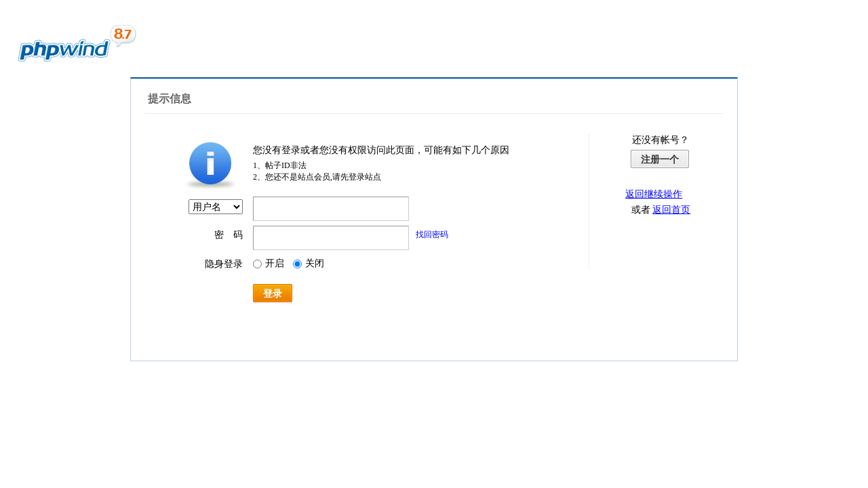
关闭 (309, 263)
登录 (273, 293)
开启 (269, 263)
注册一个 (660, 159)
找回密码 (432, 235)
